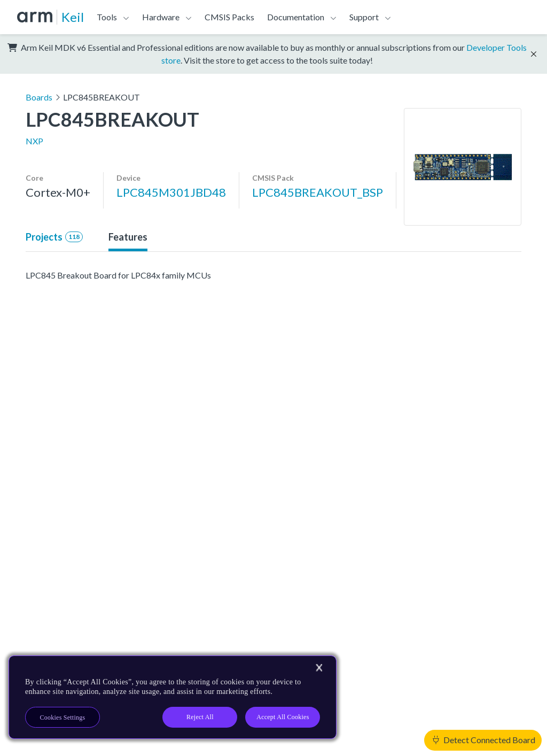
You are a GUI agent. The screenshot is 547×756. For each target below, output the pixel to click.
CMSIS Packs (229, 17)
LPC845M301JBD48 (171, 192)
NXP (34, 141)
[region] (173, 697)
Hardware (161, 17)
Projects (54, 237)
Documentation (296, 17)
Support (364, 17)
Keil (73, 17)
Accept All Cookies (283, 717)
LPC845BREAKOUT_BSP (318, 192)
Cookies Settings (63, 718)
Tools (107, 17)
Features (128, 237)
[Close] (319, 668)
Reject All (200, 717)
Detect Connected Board (484, 740)
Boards (39, 97)
